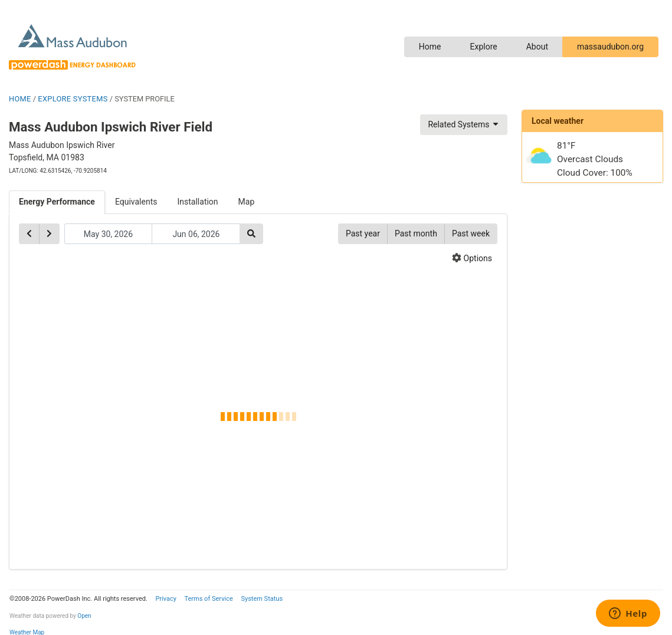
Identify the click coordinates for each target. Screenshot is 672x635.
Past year (363, 233)
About (537, 47)
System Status (262, 599)
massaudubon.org (610, 47)
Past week (471, 233)
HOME (20, 99)
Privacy (166, 599)
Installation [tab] (198, 202)
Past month (416, 233)
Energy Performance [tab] (57, 202)
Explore (483, 47)
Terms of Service (208, 599)
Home (430, 47)
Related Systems (464, 124)
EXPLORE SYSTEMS (73, 99)
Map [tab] (247, 202)
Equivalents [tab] (136, 202)
